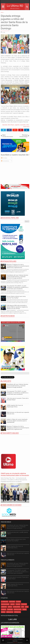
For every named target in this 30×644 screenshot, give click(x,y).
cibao (27, 607)
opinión (12, 604)
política (10, 607)
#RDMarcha (17, 612)
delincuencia (10, 612)
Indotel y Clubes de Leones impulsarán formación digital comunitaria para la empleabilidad (17, 421)
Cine (23, 607)
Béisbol (3, 612)
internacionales (5, 604)
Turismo (18, 604)
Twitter (24, 609)
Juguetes (17, 125)
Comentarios (5, 161)
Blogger (15, 643)
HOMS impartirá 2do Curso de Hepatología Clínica (15, 406)
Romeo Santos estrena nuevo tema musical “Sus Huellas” (16, 297)
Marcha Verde (18, 609)
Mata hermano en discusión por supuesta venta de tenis (18, 592)
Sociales (18, 602)
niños (28, 125)
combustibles (17, 607)
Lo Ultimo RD (15, 6)
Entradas (4, 158)
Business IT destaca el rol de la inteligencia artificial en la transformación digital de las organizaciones (18, 266)
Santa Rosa (26, 127)
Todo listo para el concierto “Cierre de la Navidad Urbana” (18, 578)
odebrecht (4, 607)
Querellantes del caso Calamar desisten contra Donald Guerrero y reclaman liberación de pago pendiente (17, 277)
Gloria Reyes (11, 125)
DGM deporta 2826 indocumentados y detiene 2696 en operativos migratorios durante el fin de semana (17, 307)
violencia (4, 609)
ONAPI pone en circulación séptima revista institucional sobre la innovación (15, 474)
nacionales (23, 125)
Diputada (5, 125)
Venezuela (10, 609)
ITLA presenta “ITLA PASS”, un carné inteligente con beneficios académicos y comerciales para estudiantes (18, 287)
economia (24, 604)
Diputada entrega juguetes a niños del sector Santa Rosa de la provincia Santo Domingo (14, 22)
